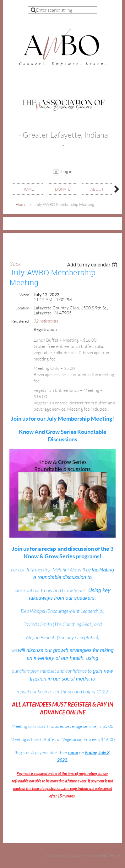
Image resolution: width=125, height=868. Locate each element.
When (24, 295)
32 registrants (46, 321)
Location (22, 308)
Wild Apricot (76, 856)
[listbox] (93, 265)
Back (15, 264)
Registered (20, 321)
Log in (67, 171)
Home (21, 205)
